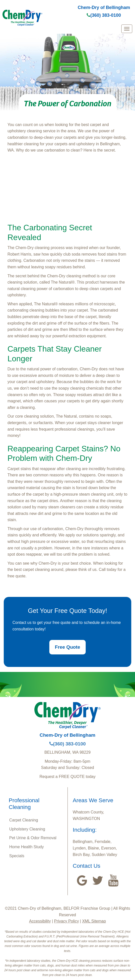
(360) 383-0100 (104, 15)
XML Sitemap (94, 921)
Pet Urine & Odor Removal (33, 838)
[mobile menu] (127, 29)
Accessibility (40, 921)
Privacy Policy (67, 921)
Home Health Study (27, 847)
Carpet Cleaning (24, 820)
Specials (17, 856)
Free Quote (67, 647)
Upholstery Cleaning (27, 829)
